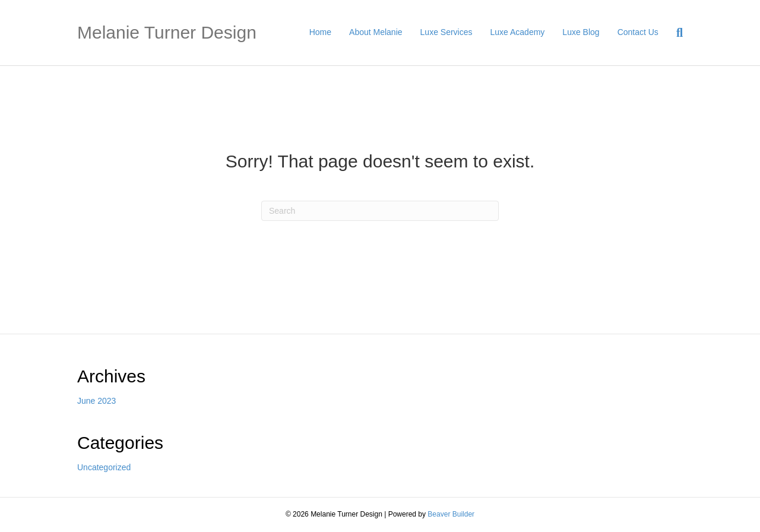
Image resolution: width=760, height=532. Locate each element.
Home (320, 32)
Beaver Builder (451, 514)
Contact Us (638, 32)
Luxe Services (446, 32)
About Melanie (376, 32)
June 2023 (96, 401)
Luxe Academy (518, 32)
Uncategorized (104, 467)
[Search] (675, 33)
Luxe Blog (581, 32)
